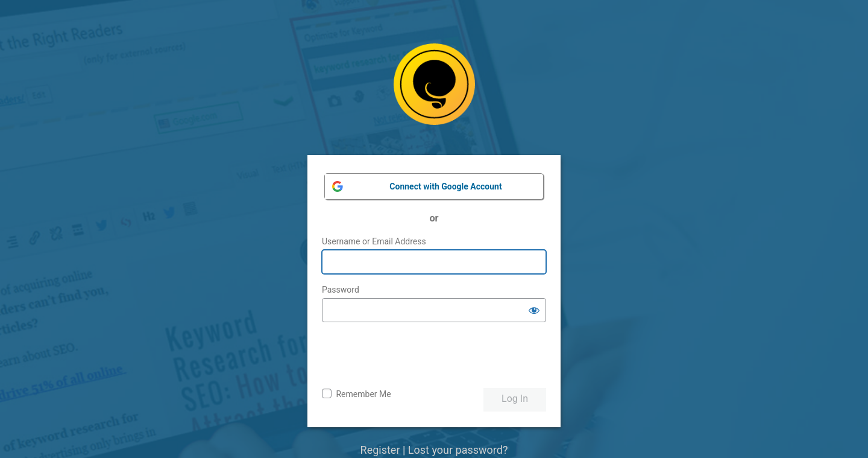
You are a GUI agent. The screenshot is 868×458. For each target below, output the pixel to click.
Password (341, 290)
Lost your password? (458, 450)
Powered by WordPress (434, 93)
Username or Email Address (374, 241)
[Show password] (534, 310)
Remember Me (363, 394)
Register (380, 450)
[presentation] (414, 355)
